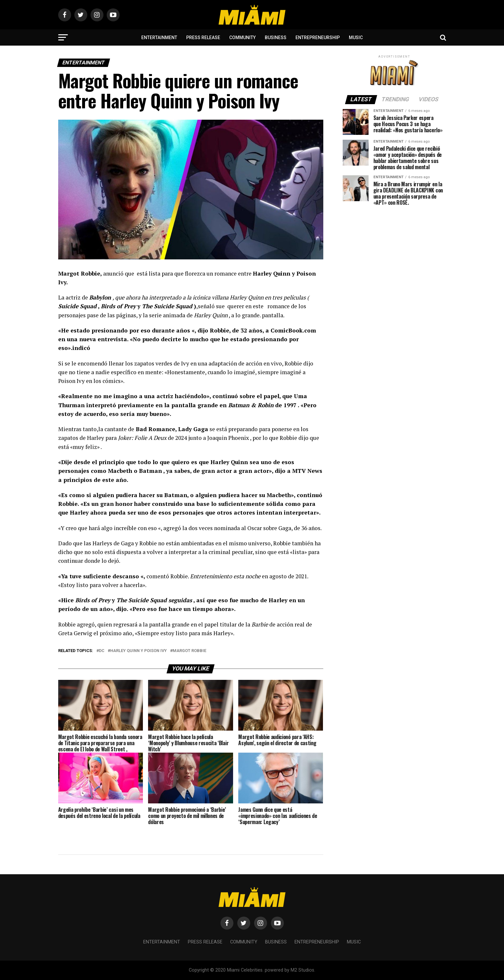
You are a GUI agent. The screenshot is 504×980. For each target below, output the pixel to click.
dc (102, 651)
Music (356, 38)
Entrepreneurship (318, 38)
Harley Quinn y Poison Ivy (139, 651)
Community (242, 38)
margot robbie (189, 651)
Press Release (203, 38)
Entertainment (159, 38)
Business (276, 38)
